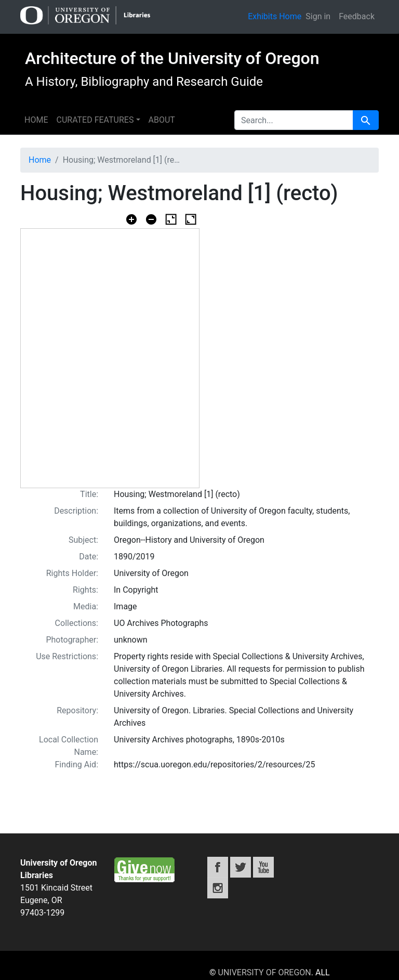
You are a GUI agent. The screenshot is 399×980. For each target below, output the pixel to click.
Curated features (95, 120)
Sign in (318, 16)
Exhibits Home (275, 16)
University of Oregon (265, 972)
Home (36, 120)
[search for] (294, 120)
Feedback (357, 16)
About (162, 120)
